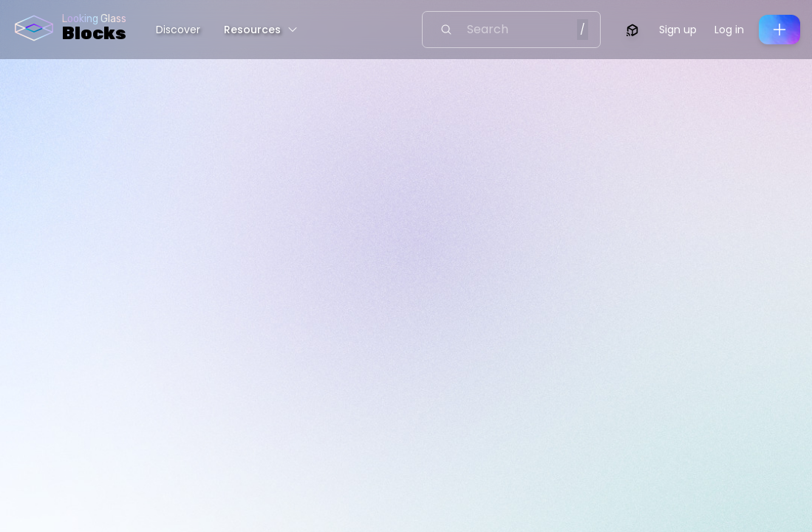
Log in (729, 30)
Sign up (678, 30)
